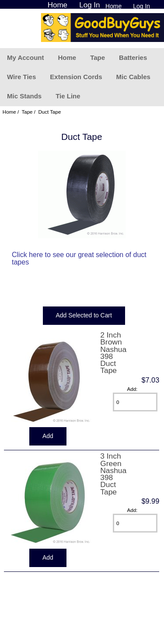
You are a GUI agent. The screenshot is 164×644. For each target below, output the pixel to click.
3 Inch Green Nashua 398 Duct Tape (113, 474)
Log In (141, 6)
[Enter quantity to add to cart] (135, 402)
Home (113, 6)
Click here (27, 255)
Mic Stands (24, 96)
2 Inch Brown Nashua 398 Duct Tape (113, 353)
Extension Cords (76, 77)
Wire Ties (21, 77)
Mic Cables (133, 77)
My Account (25, 57)
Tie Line (68, 96)
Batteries (133, 57)
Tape (98, 57)
